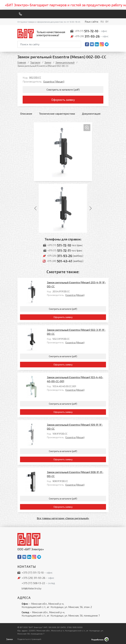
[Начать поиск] (78, 44)
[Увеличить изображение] (63, 152)
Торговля (35, 62)
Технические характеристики (57, 114)
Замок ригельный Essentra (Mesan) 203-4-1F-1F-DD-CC (76, 284)
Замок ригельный (65, 62)
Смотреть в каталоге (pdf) (63, 89)
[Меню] (107, 14)
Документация (91, 114)
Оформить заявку (63, 100)
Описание (26, 114)
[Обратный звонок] (20, 14)
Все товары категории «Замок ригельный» (63, 518)
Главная (22, 62)
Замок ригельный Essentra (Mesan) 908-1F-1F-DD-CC (75, 474)
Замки (48, 62)
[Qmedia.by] (100, 639)
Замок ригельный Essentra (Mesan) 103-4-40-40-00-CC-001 (75, 379)
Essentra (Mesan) (54, 81)
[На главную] (42, 34)
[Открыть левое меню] (9, 639)
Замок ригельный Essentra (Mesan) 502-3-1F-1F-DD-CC (76, 332)
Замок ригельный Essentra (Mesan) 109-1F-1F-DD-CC (75, 427)
